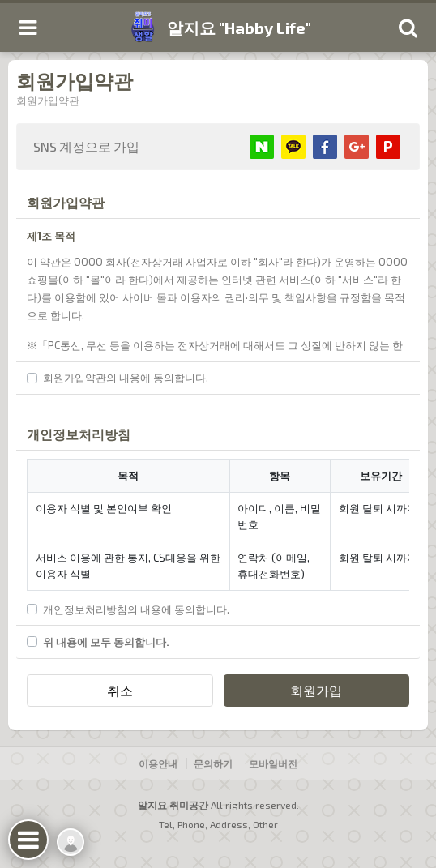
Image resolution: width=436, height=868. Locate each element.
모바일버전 (273, 763)
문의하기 (213, 763)
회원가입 (316, 690)
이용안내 (158, 763)
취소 (120, 690)
